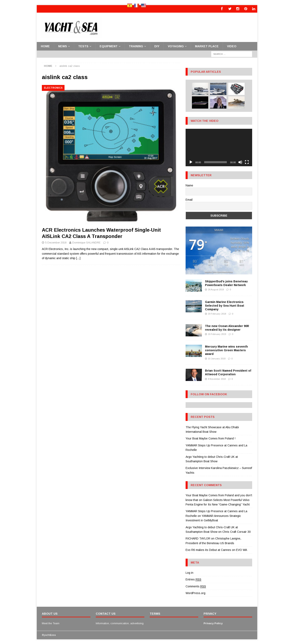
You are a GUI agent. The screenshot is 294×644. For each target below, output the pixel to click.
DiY (157, 46)
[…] (78, 258)
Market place (207, 46)
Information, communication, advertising (120, 623)
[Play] (191, 162)
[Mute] (240, 162)
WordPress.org (195, 593)
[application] (219, 147)
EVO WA (242, 550)
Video (232, 46)
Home (45, 46)
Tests (83, 46)
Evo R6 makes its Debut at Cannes (208, 550)
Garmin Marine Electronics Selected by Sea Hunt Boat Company (225, 305)
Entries (193, 579)
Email (189, 199)
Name (189, 185)
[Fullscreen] (247, 162)
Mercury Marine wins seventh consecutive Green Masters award (226, 350)
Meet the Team (51, 623)
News (63, 46)
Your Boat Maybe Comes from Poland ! (210, 438)
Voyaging (176, 46)
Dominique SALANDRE (86, 242)
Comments (196, 586)
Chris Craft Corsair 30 (237, 532)
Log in (189, 572)
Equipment (109, 46)
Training (136, 46)
